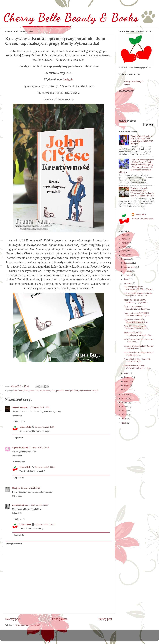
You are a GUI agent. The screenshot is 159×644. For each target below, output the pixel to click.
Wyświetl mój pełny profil (143, 219)
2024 (124, 243)
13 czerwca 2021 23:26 (30, 488)
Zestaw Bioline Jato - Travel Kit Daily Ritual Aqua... (137, 360)
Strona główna (59, 619)
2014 (124, 419)
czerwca (128, 283)
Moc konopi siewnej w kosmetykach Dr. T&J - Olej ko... (139, 288)
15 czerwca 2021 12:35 (38, 505)
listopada (128, 263)
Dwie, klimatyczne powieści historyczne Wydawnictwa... (137, 327)
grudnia (128, 259)
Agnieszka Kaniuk (20, 448)
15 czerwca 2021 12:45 (45, 524)
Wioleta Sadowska (21, 407)
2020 (124, 394)
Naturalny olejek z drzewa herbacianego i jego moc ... (136, 301)
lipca (127, 279)
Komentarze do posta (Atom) (28, 625)
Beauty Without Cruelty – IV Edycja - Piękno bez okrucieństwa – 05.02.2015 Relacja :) (142, 140)
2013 (124, 423)
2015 (124, 415)
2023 (124, 247)
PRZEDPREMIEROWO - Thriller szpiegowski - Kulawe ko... (138, 294)
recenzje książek (71, 391)
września (128, 271)
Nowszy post (13, 619)
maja (127, 373)
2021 (124, 255)
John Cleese (18, 391)
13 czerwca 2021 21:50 (45, 427)
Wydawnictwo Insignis (89, 391)
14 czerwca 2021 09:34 (45, 467)
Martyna (16, 488)
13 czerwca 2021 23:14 (39, 448)
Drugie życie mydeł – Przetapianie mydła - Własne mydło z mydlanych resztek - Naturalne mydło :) (142, 192)
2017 (124, 407)
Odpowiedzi (20, 422)
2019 (124, 399)
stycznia (128, 389)
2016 (124, 411)
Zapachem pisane (20, 505)
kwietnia (128, 377)
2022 (124, 251)
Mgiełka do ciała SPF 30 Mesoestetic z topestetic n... (136, 321)
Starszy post (105, 619)
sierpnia (128, 275)
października (130, 267)
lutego (127, 385)
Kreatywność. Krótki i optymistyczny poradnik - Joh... (138, 334)
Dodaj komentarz (14, 544)
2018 (124, 403)
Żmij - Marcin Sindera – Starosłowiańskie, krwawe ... (137, 308)
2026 (124, 235)
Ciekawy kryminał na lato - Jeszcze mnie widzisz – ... (138, 347)
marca (127, 381)
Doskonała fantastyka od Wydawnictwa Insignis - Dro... (138, 367)
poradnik (60, 391)
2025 (124, 239)
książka (39, 391)
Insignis (68, 79)
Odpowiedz (17, 416)
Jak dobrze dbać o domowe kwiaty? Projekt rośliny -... (139, 354)
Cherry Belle (25, 427)
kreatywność (30, 391)
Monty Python (49, 391)
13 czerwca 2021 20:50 (39, 407)
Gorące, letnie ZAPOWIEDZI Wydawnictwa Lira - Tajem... (137, 314)
